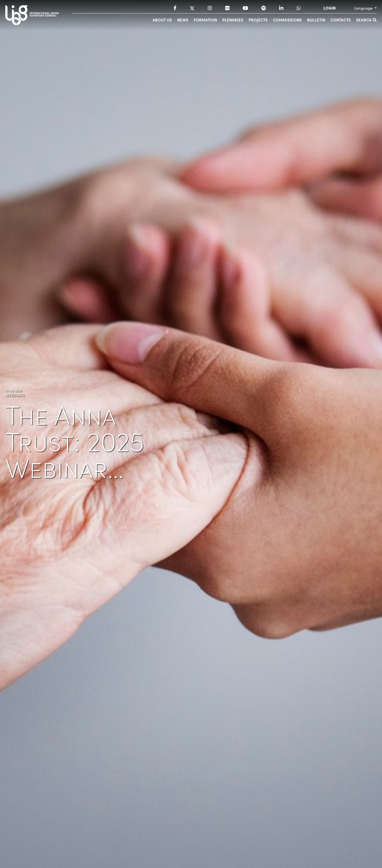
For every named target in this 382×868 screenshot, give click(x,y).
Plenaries (233, 20)
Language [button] (364, 8)
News (183, 20)
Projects (258, 20)
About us (162, 20)
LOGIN (329, 8)
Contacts (341, 20)
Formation (205, 20)
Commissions (287, 20)
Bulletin (316, 20)
